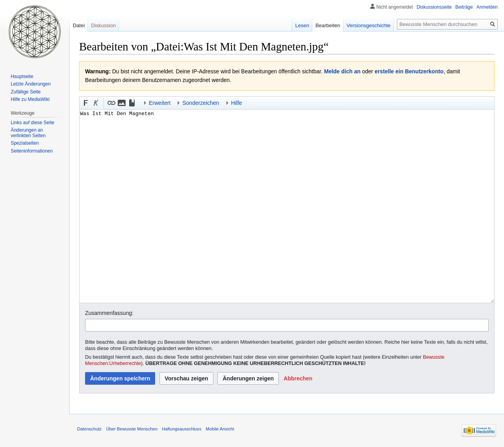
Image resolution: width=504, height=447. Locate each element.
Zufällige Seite (26, 92)
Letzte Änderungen (31, 84)
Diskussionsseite (434, 7)
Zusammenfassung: (109, 313)
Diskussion (103, 25)
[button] (86, 103)
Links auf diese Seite (32, 123)
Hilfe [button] (237, 103)
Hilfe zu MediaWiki (30, 99)
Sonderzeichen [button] (201, 103)
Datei (79, 25)
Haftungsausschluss (182, 429)
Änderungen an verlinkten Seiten (28, 133)
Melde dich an (342, 71)
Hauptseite (22, 76)
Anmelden (487, 7)
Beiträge (464, 7)
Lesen (302, 25)
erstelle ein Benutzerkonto (409, 71)
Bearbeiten (328, 25)
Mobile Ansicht (220, 429)
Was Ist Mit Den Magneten (287, 206)
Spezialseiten (25, 143)
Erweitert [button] (160, 103)
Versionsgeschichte (369, 25)
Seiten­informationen (32, 151)
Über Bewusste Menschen (132, 429)
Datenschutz (89, 429)
